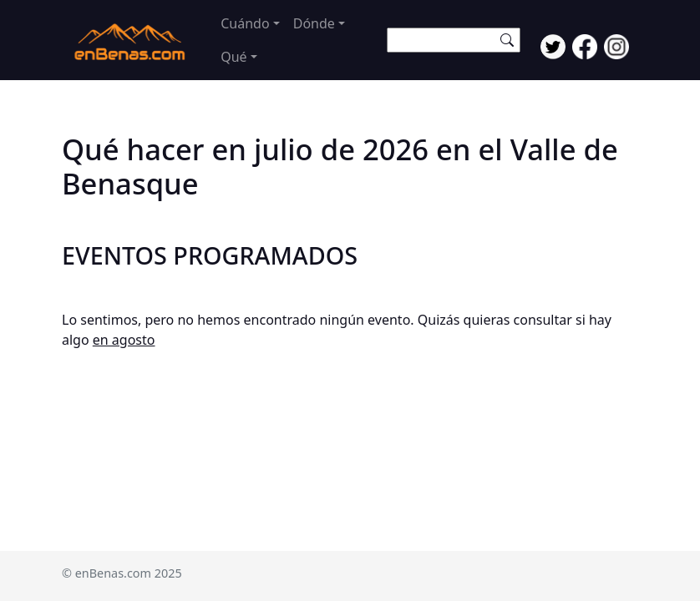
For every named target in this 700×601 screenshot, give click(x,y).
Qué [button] (233, 57)
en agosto (124, 340)
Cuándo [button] (245, 23)
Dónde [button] (314, 23)
